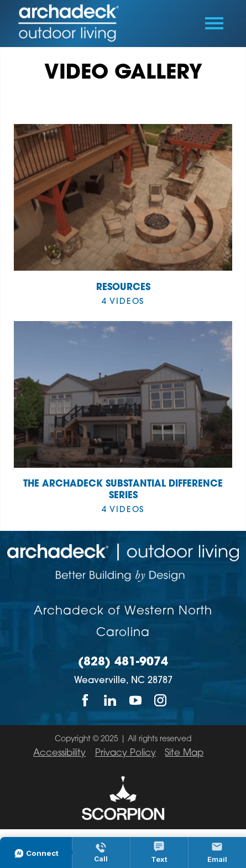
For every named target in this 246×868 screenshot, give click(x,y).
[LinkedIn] (110, 700)
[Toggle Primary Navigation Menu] (214, 23)
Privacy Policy (125, 753)
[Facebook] (85, 700)
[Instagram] (161, 700)
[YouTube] (136, 700)
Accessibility (59, 753)
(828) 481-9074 (123, 662)
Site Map (184, 753)
